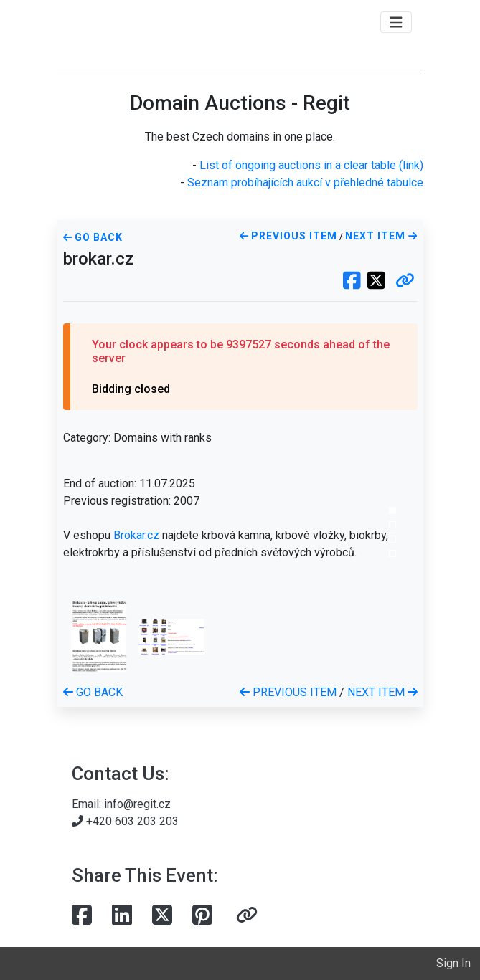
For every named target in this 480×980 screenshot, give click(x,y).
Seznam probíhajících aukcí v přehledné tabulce (305, 182)
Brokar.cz (136, 535)
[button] (405, 282)
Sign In (453, 963)
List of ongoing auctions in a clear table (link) (311, 165)
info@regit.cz (137, 804)
